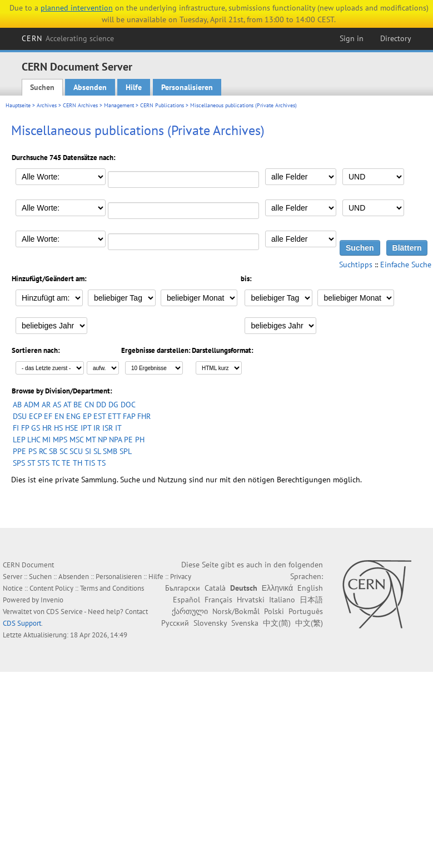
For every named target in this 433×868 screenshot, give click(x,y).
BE (78, 405)
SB (53, 451)
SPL (126, 451)
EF (48, 416)
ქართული (190, 611)
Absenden (90, 87)
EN (59, 416)
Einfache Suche (406, 265)
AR (46, 405)
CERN (68, 38)
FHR (144, 416)
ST (31, 463)
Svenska (245, 623)
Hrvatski (251, 600)
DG (113, 405)
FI (16, 428)
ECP (35, 416)
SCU (76, 451)
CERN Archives (80, 105)
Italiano (282, 600)
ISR (108, 428)
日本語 (311, 600)
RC (43, 451)
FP (25, 428)
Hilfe (134, 87)
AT (67, 405)
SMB (110, 451)
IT (118, 428)
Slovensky (210, 623)
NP (102, 440)
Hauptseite (18, 105)
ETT (114, 416)
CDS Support (22, 623)
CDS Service (64, 612)
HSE (72, 428)
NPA (115, 440)
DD (101, 405)
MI (46, 440)
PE (128, 440)
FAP (129, 416)
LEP (19, 440)
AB (17, 405)
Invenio (52, 600)
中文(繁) (309, 623)
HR (47, 428)
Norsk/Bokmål (236, 611)
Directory (396, 38)
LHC (34, 440)
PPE (19, 451)
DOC (128, 405)
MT (91, 440)
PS (33, 451)
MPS (60, 440)
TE (66, 463)
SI (88, 451)
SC (63, 451)
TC (56, 463)
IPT (86, 428)
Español (186, 600)
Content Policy (51, 588)
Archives (47, 105)
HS (58, 428)
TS (101, 463)
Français (218, 600)
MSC (76, 440)
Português (306, 611)
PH (140, 440)
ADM (32, 405)
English (310, 588)
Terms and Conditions (112, 588)
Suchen (42, 87)
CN (89, 405)
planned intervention (77, 8)
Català (215, 588)
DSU (20, 416)
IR (97, 428)
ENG (73, 416)
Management (119, 105)
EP (87, 416)
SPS (19, 463)
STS (43, 463)
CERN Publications (162, 105)
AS (57, 405)
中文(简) (277, 623)
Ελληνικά (277, 588)
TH (78, 463)
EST (99, 416)
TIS (90, 463)
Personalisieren (187, 87)
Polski (274, 611)
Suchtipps (356, 265)
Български (183, 588)
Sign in (352, 38)
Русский (175, 623)
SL (97, 451)
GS (36, 428)
